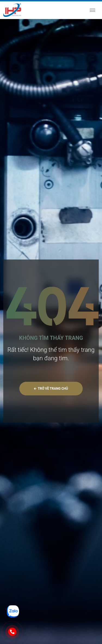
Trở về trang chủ (51, 389)
